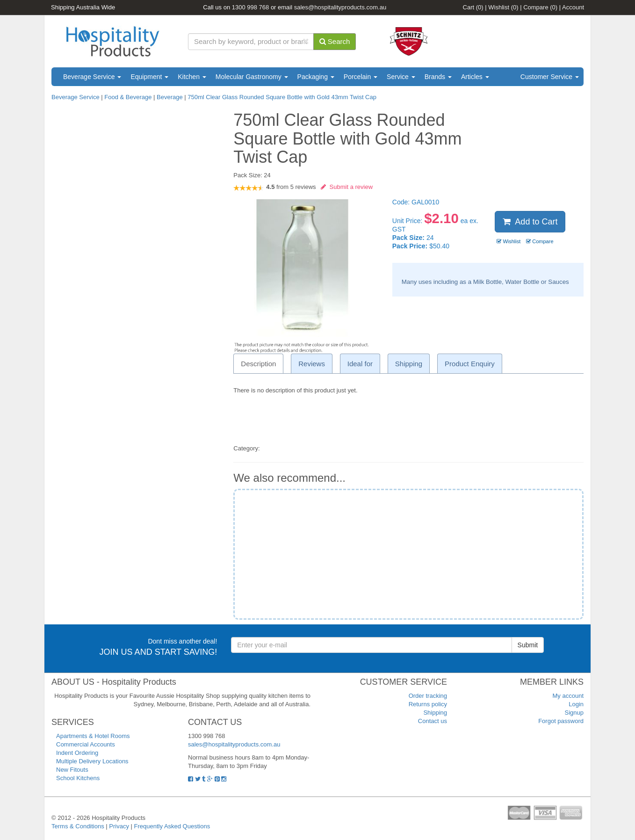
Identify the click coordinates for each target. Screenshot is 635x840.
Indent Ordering (77, 753)
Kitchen (192, 77)
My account (568, 696)
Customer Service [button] (550, 77)
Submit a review (347, 187)
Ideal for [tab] (360, 364)
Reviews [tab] (312, 364)
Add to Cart (530, 222)
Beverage (170, 97)
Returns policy (428, 704)
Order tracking (428, 696)
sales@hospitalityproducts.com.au (340, 7)
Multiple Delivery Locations (92, 761)
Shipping (435, 713)
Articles (475, 77)
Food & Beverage (128, 97)
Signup (574, 713)
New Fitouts (72, 770)
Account (573, 7)
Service (401, 77)
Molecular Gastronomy (252, 77)
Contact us (433, 721)
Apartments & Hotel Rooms (93, 736)
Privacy (119, 826)
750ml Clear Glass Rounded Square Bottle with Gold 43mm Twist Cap (282, 97)
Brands (438, 77)
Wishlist (503, 7)
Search (335, 41)
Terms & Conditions (78, 826)
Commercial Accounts (86, 744)
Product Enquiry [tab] (470, 364)
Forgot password (561, 721)
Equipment (149, 77)
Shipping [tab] (409, 364)
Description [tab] (258, 364)
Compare (540, 7)
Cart (473, 7)
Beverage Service (92, 77)
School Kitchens (78, 778)
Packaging (316, 77)
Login (576, 704)
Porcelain (361, 77)
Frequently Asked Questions (172, 826)
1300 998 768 (251, 7)
